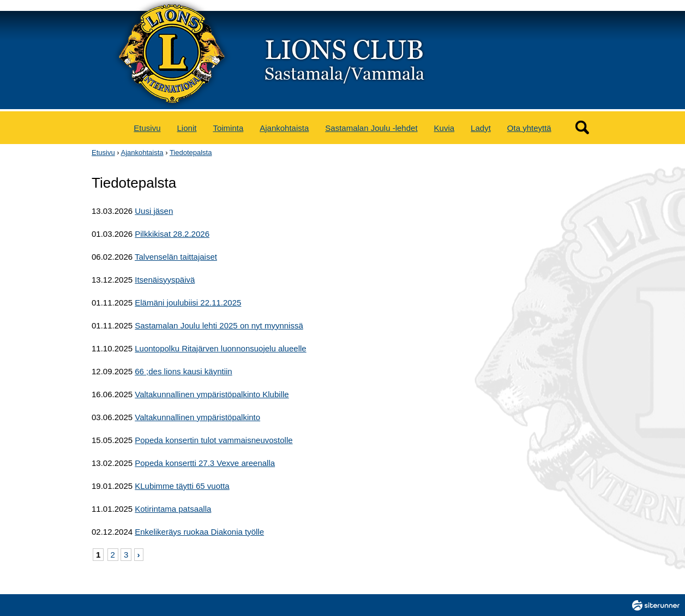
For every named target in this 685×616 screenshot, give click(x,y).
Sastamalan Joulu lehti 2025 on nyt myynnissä (219, 325)
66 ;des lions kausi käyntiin (183, 371)
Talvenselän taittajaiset (176, 257)
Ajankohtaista (284, 128)
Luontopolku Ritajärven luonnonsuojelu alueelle (220, 348)
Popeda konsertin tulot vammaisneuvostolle (214, 440)
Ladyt (481, 128)
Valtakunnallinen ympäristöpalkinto (197, 417)
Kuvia (444, 128)
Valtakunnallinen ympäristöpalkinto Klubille (212, 394)
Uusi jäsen (154, 211)
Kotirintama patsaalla (173, 509)
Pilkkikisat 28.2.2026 (172, 234)
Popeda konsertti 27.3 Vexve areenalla (205, 463)
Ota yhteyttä (529, 128)
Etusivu (147, 128)
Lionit (187, 128)
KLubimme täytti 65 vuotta (182, 486)
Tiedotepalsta (191, 152)
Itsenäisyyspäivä (165, 280)
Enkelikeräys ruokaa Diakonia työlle (199, 532)
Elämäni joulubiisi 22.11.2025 (188, 303)
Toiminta (228, 128)
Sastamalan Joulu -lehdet (371, 128)
